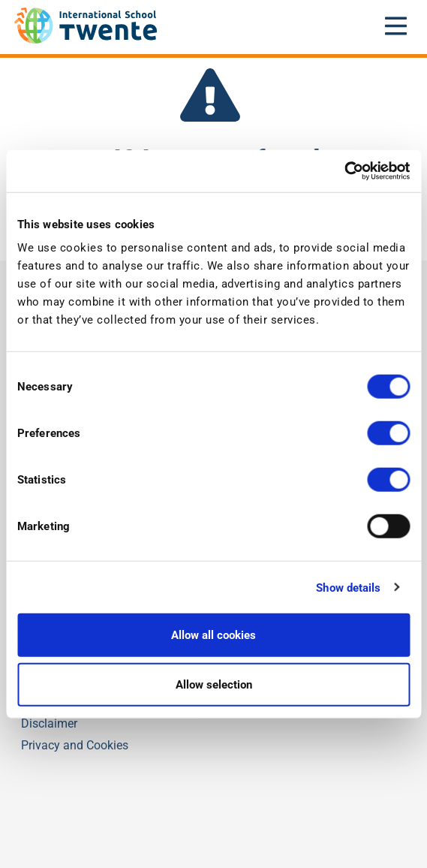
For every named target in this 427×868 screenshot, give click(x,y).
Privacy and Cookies (75, 745)
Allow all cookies (213, 635)
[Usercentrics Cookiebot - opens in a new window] (344, 171)
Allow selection (214, 684)
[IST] (86, 39)
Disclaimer (49, 723)
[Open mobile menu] (396, 26)
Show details (348, 587)
